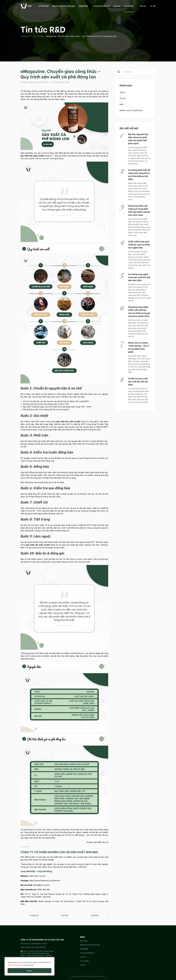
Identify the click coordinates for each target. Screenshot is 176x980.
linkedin (94, 915)
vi (151, 6)
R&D (121, 104)
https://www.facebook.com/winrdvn (45, 881)
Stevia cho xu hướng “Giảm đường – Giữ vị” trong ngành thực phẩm (139, 347)
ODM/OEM (83, 6)
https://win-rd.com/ (37, 876)
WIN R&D (120, 937)
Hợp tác (117, 6)
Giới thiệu (84, 941)
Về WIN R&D (44, 6)
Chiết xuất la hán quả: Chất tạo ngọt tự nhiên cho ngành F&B (139, 244)
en (154, 6)
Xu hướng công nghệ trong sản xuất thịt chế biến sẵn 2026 (139, 277)
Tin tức (123, 98)
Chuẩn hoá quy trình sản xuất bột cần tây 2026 (138, 381)
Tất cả (122, 92)
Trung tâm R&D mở (102, 6)
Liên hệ (143, 6)
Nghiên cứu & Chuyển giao (64, 6)
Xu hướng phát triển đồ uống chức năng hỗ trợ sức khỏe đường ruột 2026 (139, 174)
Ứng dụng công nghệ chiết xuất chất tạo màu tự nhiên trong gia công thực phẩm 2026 (139, 311)
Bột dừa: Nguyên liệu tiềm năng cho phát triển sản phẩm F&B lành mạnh (138, 139)
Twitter (64, 915)
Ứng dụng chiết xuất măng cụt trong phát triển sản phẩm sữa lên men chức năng (139, 210)
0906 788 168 (43, 890)
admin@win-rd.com (41, 885)
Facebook (34, 915)
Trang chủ (26, 36)
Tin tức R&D (129, 6)
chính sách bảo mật (15, 965)
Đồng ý (30, 971)
